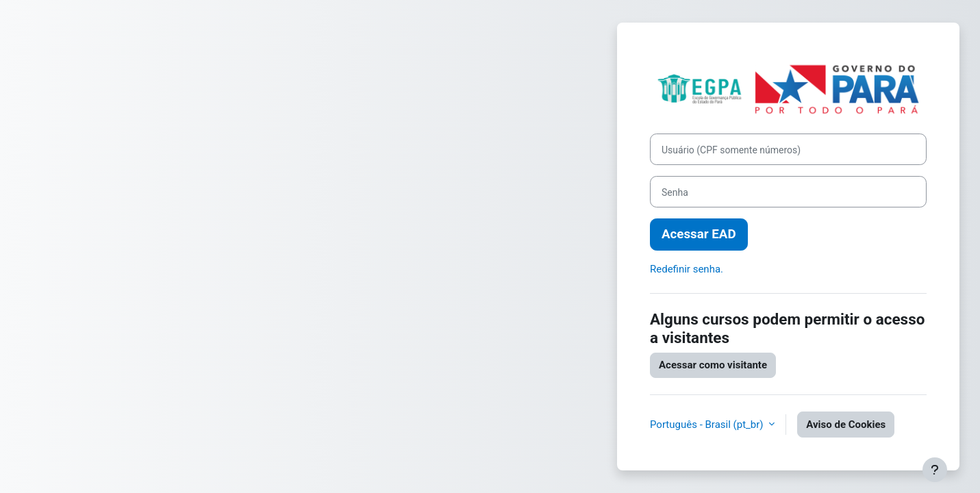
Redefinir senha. (687, 269)
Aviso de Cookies (846, 425)
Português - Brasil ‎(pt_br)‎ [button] (708, 425)
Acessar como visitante (713, 365)
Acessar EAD (699, 234)
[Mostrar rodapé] (935, 470)
